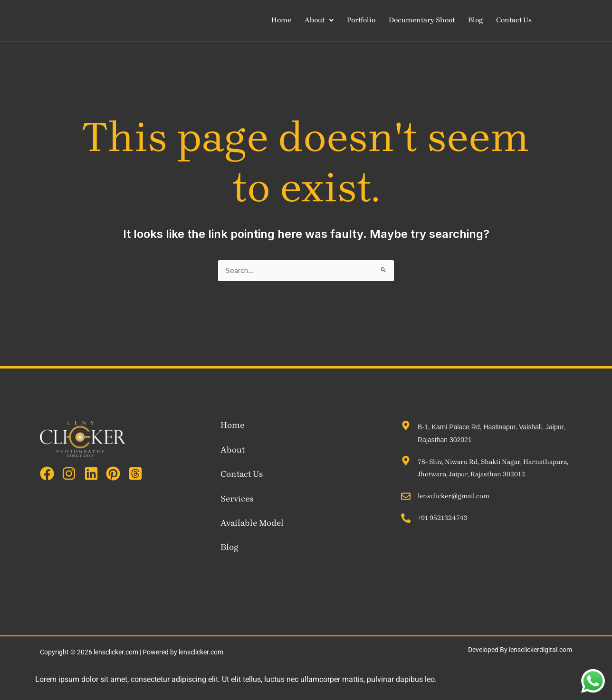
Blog (486, 20)
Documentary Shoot (430, 20)
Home (282, 20)
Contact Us (526, 20)
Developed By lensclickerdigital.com (520, 651)
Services (237, 499)
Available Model (252, 524)
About (321, 20)
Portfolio (366, 20)
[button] (321, 20)
